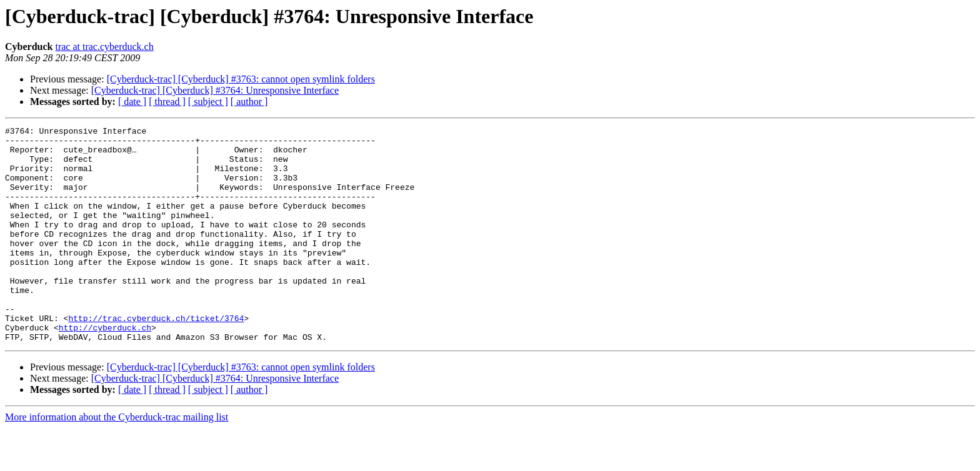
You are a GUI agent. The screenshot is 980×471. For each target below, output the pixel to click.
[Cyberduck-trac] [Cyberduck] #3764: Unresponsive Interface (215, 90)
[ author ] (249, 102)
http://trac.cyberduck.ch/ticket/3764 (156, 357)
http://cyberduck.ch (105, 369)
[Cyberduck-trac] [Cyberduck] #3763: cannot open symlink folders (241, 79)
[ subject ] (208, 102)
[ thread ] (167, 102)
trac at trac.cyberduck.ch (104, 47)
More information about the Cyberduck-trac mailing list (117, 460)
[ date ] (132, 102)
